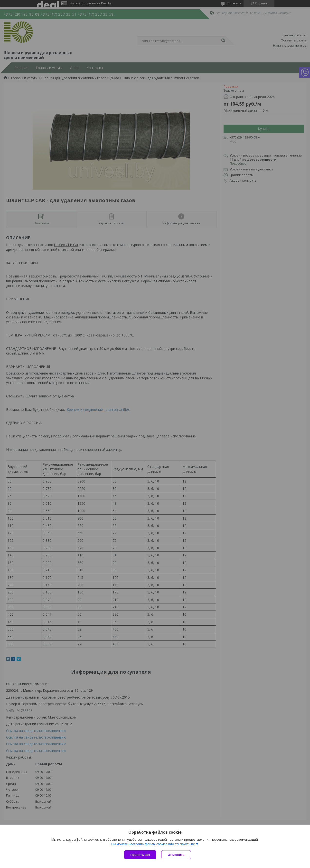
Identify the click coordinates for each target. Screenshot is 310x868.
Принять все (140, 855)
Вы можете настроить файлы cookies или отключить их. (153, 844)
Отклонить (176, 855)
